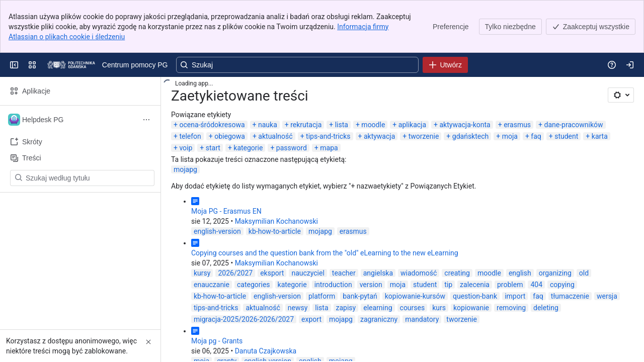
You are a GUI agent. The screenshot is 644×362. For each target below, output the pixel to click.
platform (322, 296)
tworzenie (424, 136)
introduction (333, 285)
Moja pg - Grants (217, 341)
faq (536, 136)
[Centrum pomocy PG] (71, 65)
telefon (190, 136)
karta (600, 136)
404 (536, 285)
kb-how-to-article (275, 231)
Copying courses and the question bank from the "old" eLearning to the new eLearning (325, 253)
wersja (607, 296)
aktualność (275, 136)
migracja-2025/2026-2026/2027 (244, 319)
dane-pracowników (574, 125)
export (311, 319)
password (292, 148)
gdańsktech (470, 136)
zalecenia (475, 285)
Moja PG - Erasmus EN (226, 211)
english (520, 273)
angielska (378, 273)
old (584, 273)
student (566, 136)
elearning (378, 308)
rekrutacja (306, 125)
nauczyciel (308, 273)
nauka (268, 125)
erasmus (517, 125)
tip (448, 285)
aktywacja (379, 136)
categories (254, 285)
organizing (555, 273)
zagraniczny (379, 319)
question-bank (475, 296)
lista (342, 125)
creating (457, 273)
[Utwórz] (445, 65)
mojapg (185, 169)
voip (186, 148)
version (371, 285)
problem (510, 285)
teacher (344, 273)
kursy (202, 273)
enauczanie (212, 285)
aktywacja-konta (465, 125)
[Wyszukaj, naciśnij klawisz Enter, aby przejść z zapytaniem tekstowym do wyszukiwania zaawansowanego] (297, 65)
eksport (272, 273)
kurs (439, 308)
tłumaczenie (570, 296)
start (213, 148)
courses (413, 308)
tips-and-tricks (328, 136)
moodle (373, 125)
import (515, 296)
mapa (329, 148)
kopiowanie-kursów (415, 296)
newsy (298, 308)
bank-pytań (360, 296)
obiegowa (230, 136)
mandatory (422, 319)
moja (510, 136)
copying (562, 285)
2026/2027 (235, 273)
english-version (217, 231)
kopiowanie (471, 308)
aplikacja (412, 125)
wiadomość (419, 273)
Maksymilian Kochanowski (276, 221)
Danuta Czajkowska (266, 351)
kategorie (248, 148)
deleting (546, 308)
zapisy (346, 308)
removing (511, 308)
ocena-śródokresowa (212, 125)
